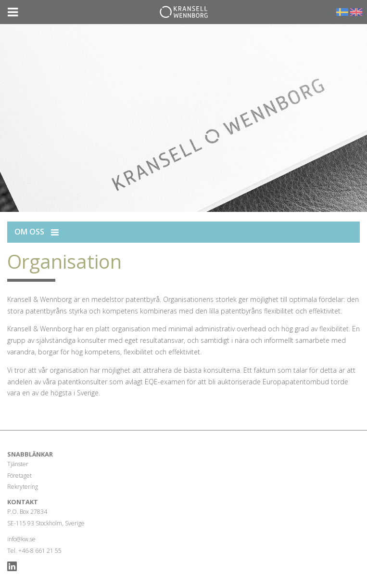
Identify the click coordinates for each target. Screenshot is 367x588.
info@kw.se (21, 539)
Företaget (19, 476)
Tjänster (18, 464)
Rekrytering (23, 487)
